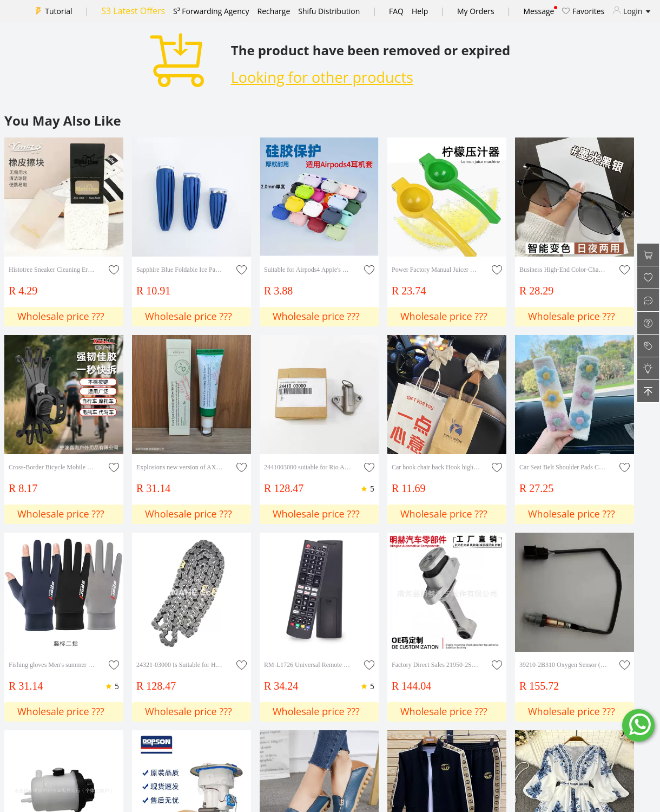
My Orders (476, 11)
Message (539, 11)
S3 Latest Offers (133, 11)
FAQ (396, 11)
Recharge (274, 11)
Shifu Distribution (329, 11)
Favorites (583, 11)
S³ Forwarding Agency (211, 11)
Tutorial (58, 11)
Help (420, 11)
